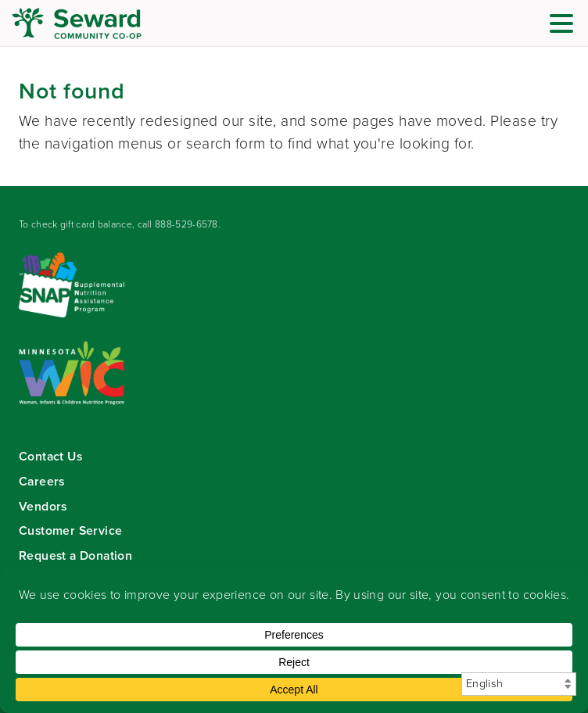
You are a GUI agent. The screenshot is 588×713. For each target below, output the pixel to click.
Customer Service (70, 530)
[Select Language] (519, 684)
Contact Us (50, 456)
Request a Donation (75, 555)
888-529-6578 (186, 224)
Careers (42, 481)
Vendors (43, 506)
